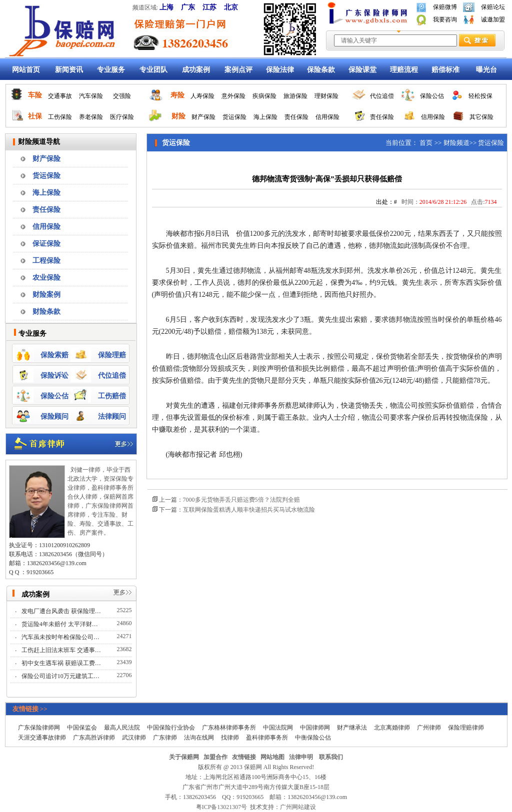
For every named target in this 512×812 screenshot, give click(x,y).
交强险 (122, 96)
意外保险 (233, 96)
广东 (188, 7)
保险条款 (321, 70)
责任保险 (296, 117)
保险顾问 (54, 416)
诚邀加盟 (493, 19)
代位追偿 (382, 96)
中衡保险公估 (313, 738)
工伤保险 (60, 117)
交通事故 (60, 96)
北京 (231, 7)
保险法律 (280, 70)
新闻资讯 (69, 70)
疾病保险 (264, 96)
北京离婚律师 (392, 728)
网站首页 (26, 70)
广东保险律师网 (39, 728)
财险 (178, 116)
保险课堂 (362, 70)
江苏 (209, 7)
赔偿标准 (445, 70)
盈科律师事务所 (267, 738)
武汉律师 (134, 738)
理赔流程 (404, 70)
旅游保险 (295, 96)
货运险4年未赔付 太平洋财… (60, 624)
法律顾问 (112, 416)
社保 (35, 116)
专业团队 (153, 70)
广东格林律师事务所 (229, 728)
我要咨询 (445, 19)
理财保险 (326, 96)
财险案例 (46, 295)
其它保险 (481, 117)
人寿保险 (202, 96)
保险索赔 (54, 355)
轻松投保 (480, 96)
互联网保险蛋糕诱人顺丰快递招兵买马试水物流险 (249, 510)
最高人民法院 (122, 728)
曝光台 (486, 70)
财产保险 (203, 117)
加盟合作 (215, 757)
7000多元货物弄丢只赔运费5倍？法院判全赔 (241, 500)
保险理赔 (112, 355)
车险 (35, 95)
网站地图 (272, 757)
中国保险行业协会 (171, 728)
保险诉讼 (54, 376)
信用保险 (327, 117)
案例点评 (238, 70)
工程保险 (46, 261)
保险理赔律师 (466, 728)
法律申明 (301, 757)
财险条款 (46, 312)
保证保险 (46, 244)
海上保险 (265, 117)
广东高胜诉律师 (94, 738)
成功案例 (196, 70)
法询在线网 (199, 738)
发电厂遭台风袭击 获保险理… (62, 611)
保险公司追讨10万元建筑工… (61, 676)
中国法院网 (278, 728)
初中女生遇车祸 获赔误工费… (62, 663)
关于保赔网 (184, 757)
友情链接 (244, 757)
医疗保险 (122, 117)
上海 (166, 7)
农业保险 (46, 278)
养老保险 (91, 117)
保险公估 (432, 96)
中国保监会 (82, 728)
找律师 (230, 738)
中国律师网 (315, 728)
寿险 (177, 95)
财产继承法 (352, 728)
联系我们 (331, 757)
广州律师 (429, 728)
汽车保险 (91, 96)
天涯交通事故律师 (42, 738)
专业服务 (111, 70)
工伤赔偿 (112, 396)
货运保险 (234, 117)
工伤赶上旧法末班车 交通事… (62, 650)
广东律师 (165, 738)
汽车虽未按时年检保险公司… (61, 637)
